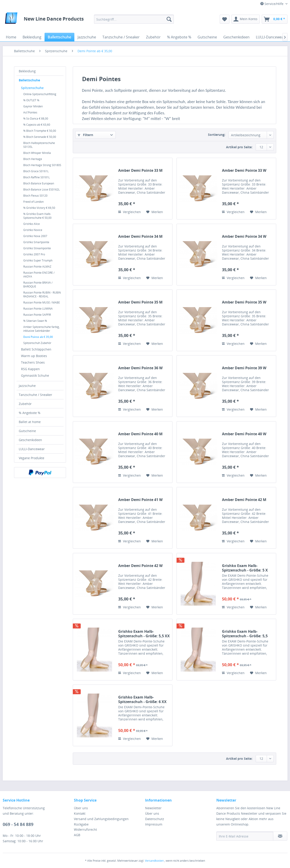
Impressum (154, 824)
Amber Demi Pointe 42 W (140, 566)
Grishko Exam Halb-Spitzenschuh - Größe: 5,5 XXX (245, 634)
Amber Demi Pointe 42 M (244, 500)
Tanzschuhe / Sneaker (35, 395)
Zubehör (25, 404)
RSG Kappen (30, 369)
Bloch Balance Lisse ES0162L (41, 189)
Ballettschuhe (29, 80)
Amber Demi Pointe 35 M (140, 302)
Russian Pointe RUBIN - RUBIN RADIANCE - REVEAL (42, 294)
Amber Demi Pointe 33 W (244, 171)
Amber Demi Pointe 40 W (244, 434)
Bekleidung (27, 71)
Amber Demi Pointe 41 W (140, 500)
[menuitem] (134, 19)
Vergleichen (130, 212)
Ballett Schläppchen (36, 349)
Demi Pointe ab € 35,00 (38, 337)
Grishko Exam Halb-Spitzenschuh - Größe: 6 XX (142, 699)
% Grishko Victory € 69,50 (39, 208)
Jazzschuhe (27, 386)
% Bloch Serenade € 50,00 (40, 137)
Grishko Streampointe (37, 248)
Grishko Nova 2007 (35, 236)
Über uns (81, 808)
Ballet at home (30, 422)
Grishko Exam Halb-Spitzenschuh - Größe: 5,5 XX (144, 634)
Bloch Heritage (33, 159)
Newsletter (153, 808)
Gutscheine (27, 431)
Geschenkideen (30, 440)
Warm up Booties (34, 356)
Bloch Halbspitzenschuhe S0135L (39, 145)
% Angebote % (30, 413)
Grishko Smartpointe (36, 242)
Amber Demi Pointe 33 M (140, 171)
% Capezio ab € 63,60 (37, 125)
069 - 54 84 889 (18, 824)
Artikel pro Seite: (239, 147)
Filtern (85, 135)
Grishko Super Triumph (38, 260)
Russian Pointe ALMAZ (37, 267)
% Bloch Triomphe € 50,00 (40, 131)
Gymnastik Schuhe (35, 375)
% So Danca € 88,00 (36, 119)
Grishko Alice (32, 224)
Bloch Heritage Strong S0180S (42, 165)
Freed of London (33, 202)
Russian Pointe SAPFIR (37, 315)
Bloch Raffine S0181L (37, 177)
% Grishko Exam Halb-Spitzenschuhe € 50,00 (37, 216)
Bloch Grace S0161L (36, 171)
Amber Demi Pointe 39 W (244, 368)
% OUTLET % (31, 100)
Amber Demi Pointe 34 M (140, 236)
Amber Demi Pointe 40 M (140, 434)
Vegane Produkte (32, 458)
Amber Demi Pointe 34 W (244, 236)
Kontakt (80, 813)
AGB (77, 835)
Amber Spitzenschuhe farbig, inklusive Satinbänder (41, 329)
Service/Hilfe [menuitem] (272, 4)
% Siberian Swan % (35, 321)
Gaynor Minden (33, 106)
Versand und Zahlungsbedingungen (101, 819)
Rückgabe (81, 824)
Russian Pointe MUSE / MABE (42, 302)
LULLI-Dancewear (32, 449)
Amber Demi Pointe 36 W (140, 368)
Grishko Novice (33, 230)
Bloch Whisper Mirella (37, 153)
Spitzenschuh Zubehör (37, 343)
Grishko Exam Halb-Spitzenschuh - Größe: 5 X (245, 568)
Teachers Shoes (33, 362)
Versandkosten (154, 861)
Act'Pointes (30, 112)
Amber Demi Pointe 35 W (244, 302)
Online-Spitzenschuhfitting (40, 94)
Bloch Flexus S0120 (35, 196)
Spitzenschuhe (32, 88)
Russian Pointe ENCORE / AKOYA (39, 275)
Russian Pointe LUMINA (38, 309)
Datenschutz (155, 819)
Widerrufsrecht (85, 829)
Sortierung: (217, 135)
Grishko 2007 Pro (34, 254)
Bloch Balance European (39, 183)
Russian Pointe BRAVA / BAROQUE (38, 285)
